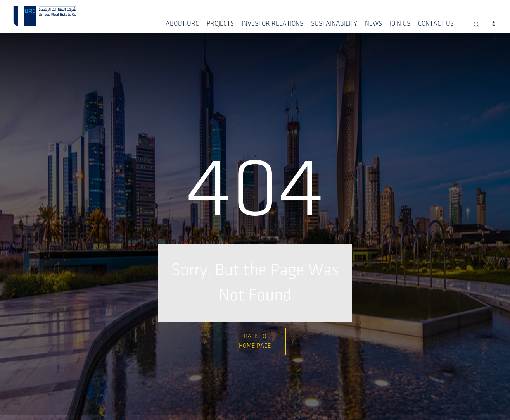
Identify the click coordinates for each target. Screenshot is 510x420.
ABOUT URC (182, 24)
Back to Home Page (255, 341)
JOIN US (400, 24)
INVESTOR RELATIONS (272, 24)
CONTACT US (436, 24)
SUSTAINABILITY (334, 24)
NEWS (373, 24)
